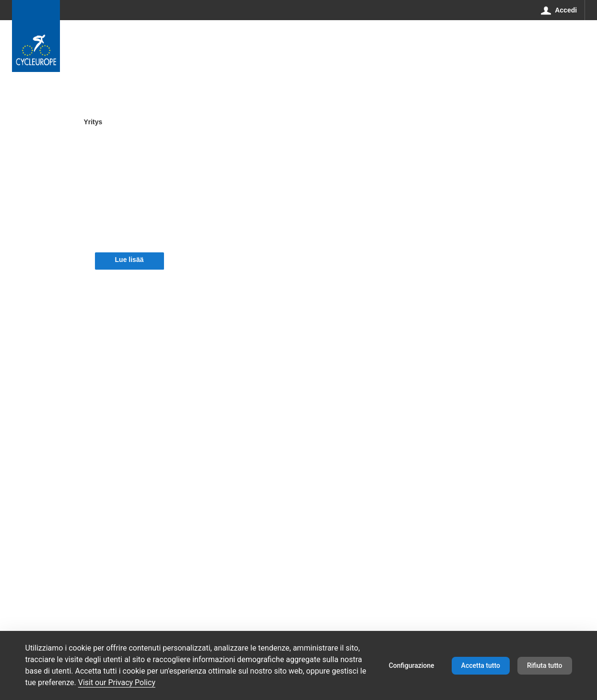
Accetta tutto (481, 665)
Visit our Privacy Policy (117, 682)
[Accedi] (559, 10)
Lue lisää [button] (129, 260)
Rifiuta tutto (545, 665)
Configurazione (412, 665)
